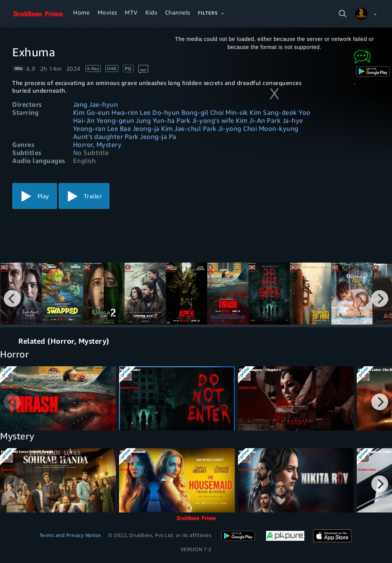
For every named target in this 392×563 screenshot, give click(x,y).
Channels (178, 12)
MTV (131, 12)
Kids (151, 12)
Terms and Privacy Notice (70, 535)
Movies (107, 12)
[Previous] (12, 299)
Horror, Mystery (97, 144)
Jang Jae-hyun (96, 104)
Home (81, 12)
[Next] (380, 299)
